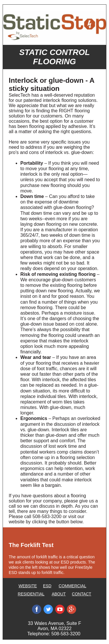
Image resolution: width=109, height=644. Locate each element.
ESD (47, 586)
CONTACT (82, 594)
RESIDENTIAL (31, 594)
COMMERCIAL (73, 586)
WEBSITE (28, 586)
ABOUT (59, 594)
